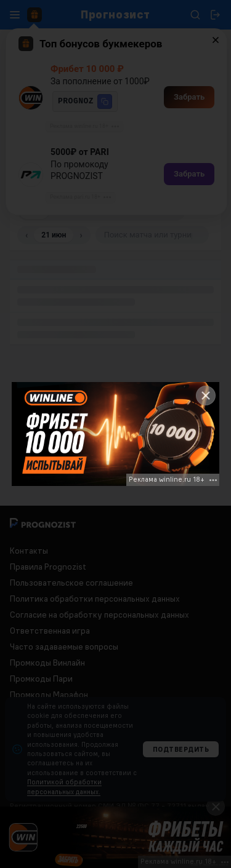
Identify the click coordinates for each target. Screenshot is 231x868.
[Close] (206, 396)
